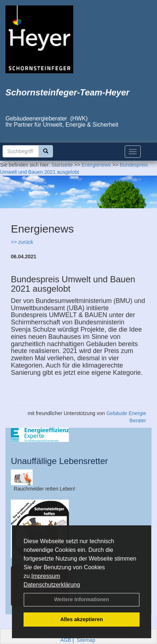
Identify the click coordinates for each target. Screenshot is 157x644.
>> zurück (22, 242)
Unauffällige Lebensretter (59, 461)
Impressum (46, 576)
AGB (66, 640)
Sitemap (86, 640)
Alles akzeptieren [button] (82, 619)
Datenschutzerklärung (52, 585)
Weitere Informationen (82, 599)
